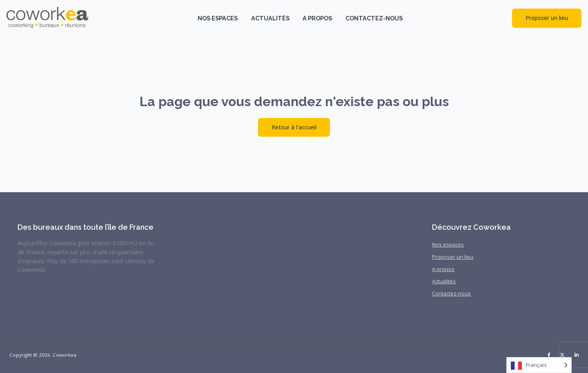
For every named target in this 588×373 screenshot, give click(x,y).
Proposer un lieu (547, 18)
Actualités (270, 18)
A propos (317, 18)
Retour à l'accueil (294, 127)
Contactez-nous (374, 18)
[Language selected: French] (539, 365)
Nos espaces (218, 18)
